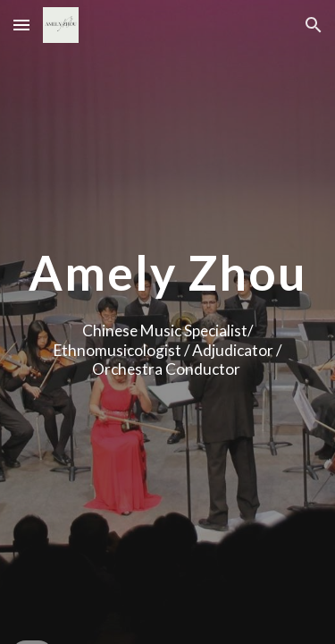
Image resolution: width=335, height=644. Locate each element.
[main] (168, 272)
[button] (21, 25)
